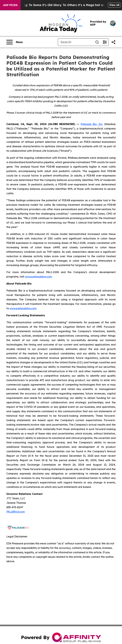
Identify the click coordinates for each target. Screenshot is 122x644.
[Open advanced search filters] (105, 42)
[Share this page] (113, 42)
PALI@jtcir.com (16, 512)
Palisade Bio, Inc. (92, 124)
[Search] (76, 42)
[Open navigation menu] (15, 42)
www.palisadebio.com (38, 277)
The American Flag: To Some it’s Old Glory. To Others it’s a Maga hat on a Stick (61, 5)
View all (114, 5)
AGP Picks (10, 5)
